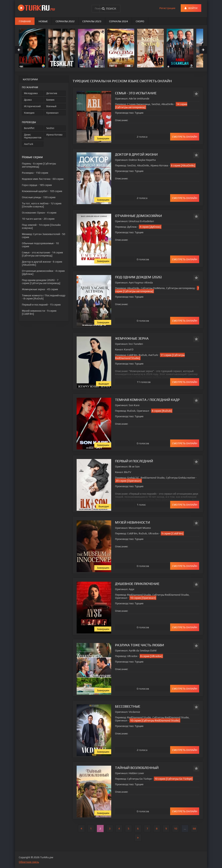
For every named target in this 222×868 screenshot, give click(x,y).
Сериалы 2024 (118, 21)
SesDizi (50, 128)
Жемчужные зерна (132, 338)
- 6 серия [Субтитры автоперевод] (39, 165)
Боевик (50, 100)
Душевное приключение (137, 584)
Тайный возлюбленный (137, 768)
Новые (43, 21)
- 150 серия (35, 173)
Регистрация (167, 8)
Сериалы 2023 (92, 21)
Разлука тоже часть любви (140, 645)
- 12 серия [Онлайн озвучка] (42, 205)
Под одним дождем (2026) (138, 277)
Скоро (140, 21)
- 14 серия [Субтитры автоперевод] (42, 254)
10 (176, 829)
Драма (28, 100)
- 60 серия (43, 179)
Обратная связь (29, 862)
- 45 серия (40, 289)
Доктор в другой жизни (136, 154)
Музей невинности (133, 522)
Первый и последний (134, 461)
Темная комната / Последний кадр (147, 400)
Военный (51, 106)
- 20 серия (38, 219)
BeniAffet (29, 128)
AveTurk (29, 144)
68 (194, 829)
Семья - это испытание (136, 93)
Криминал (52, 113)
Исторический (32, 106)
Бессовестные (128, 706)
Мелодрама (31, 93)
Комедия (29, 113)
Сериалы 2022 (65, 21)
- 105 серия (42, 191)
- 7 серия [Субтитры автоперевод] (41, 282)
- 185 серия (37, 185)
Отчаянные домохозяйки (138, 216)
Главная (25, 21)
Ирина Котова (54, 135)
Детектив (52, 93)
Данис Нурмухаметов (33, 136)
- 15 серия (41, 305)
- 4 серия (39, 213)
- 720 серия (39, 197)
